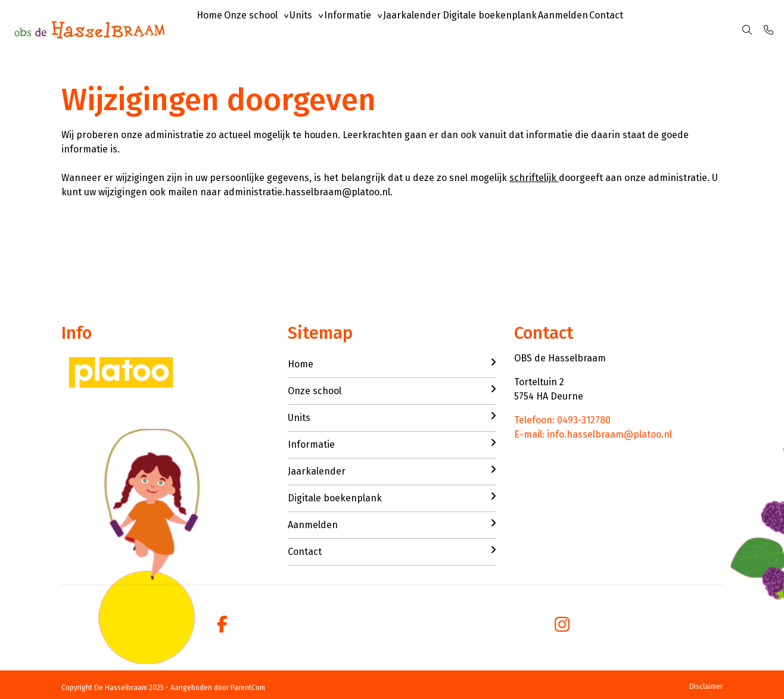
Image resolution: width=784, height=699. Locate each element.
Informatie (385, 29)
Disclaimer (706, 686)
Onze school (266, 29)
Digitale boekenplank (547, 29)
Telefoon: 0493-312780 (562, 420)
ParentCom (248, 688)
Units (327, 29)
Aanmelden (631, 29)
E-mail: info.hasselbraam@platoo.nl (593, 434)
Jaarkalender (460, 29)
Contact (685, 29)
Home (215, 29)
